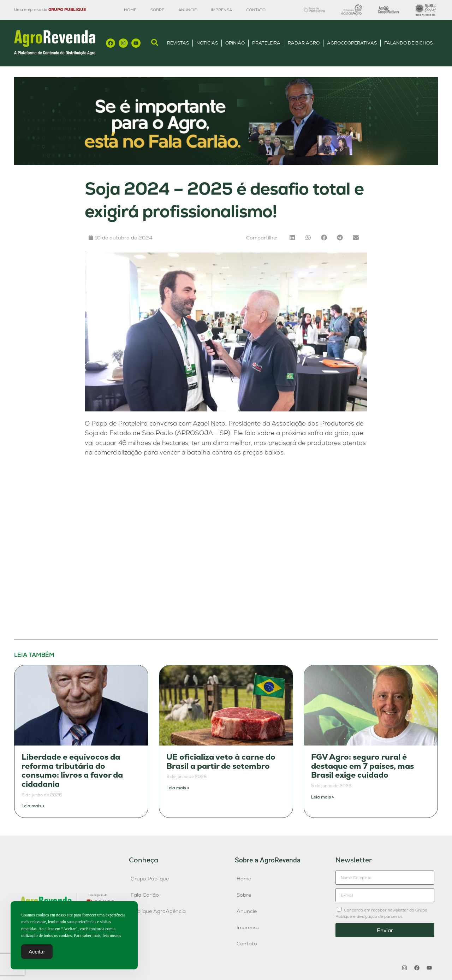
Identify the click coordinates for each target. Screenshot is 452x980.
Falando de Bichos (408, 43)
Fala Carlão (145, 895)
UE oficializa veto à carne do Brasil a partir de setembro (221, 762)
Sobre (157, 10)
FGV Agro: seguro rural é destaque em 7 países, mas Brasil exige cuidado (362, 766)
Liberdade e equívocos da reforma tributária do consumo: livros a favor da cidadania (72, 771)
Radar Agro (304, 43)
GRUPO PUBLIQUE (67, 10)
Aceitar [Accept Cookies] (37, 952)
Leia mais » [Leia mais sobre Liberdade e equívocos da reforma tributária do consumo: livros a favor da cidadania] (33, 806)
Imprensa (221, 10)
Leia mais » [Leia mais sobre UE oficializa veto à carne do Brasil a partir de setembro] (178, 788)
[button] (292, 237)
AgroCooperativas (352, 43)
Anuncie (188, 10)
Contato (256, 10)
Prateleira (266, 43)
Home (130, 10)
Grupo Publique (150, 879)
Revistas (178, 43)
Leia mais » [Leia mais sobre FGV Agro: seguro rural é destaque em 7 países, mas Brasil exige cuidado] (323, 797)
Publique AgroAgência (158, 911)
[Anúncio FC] (226, 163)
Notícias (207, 43)
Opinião (235, 43)
